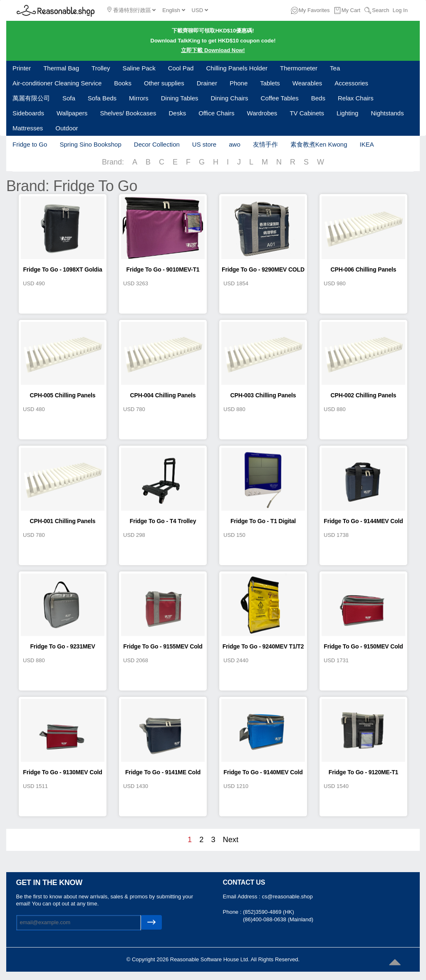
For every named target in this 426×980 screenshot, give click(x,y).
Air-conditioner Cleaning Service (57, 83)
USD (200, 10)
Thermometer (299, 68)
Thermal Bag (61, 68)
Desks (177, 113)
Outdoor (67, 128)
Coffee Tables (280, 98)
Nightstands (387, 113)
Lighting (348, 113)
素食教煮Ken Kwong (319, 144)
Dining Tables (180, 98)
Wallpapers (72, 113)
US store (204, 144)
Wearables (307, 83)
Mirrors (139, 98)
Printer (22, 68)
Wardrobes (262, 113)
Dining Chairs (230, 98)
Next (231, 840)
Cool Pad (181, 68)
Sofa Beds (102, 98)
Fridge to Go (30, 144)
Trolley (101, 68)
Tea (335, 68)
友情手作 (265, 144)
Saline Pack (139, 68)
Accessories (351, 83)
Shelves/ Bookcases (128, 113)
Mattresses (28, 128)
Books (123, 83)
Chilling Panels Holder (237, 68)
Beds (318, 98)
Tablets (270, 83)
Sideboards (28, 113)
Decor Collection (157, 144)
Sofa (69, 98)
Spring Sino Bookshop (90, 144)
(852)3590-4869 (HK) (269, 912)
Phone (239, 83)
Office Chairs (216, 113)
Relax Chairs (356, 98)
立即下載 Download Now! (213, 50)
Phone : (233, 912)
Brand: (113, 162)
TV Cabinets (307, 113)
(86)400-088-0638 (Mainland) (278, 919)
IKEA (367, 144)
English (173, 10)
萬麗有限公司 (31, 98)
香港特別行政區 (131, 10)
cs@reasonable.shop (287, 896)
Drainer (207, 83)
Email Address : (243, 896)
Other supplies (164, 83)
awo (235, 144)
